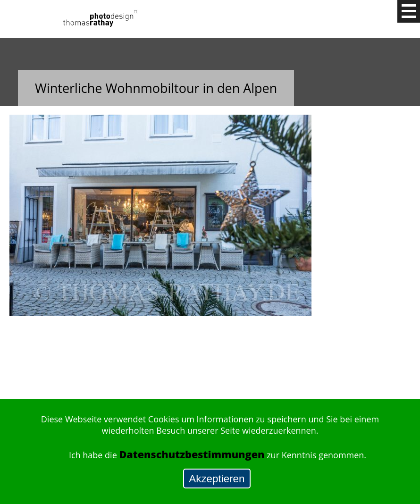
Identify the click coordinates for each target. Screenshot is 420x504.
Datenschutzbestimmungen (192, 454)
